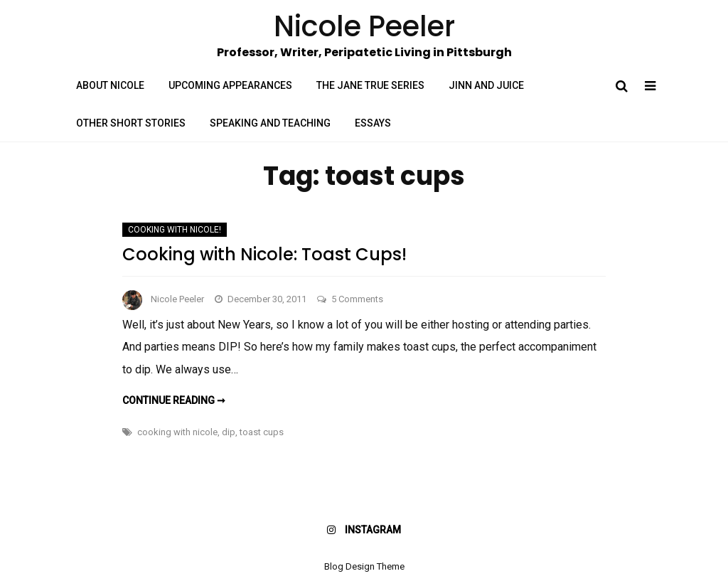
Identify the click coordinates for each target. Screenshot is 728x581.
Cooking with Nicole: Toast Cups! (264, 254)
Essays (373, 123)
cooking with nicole (177, 432)
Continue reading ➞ (174, 400)
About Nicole (110, 85)
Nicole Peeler (177, 299)
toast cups (262, 432)
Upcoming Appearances (230, 85)
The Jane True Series (370, 85)
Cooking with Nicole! (175, 230)
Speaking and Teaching (270, 123)
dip (229, 432)
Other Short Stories (131, 123)
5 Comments (357, 299)
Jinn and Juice (486, 85)
